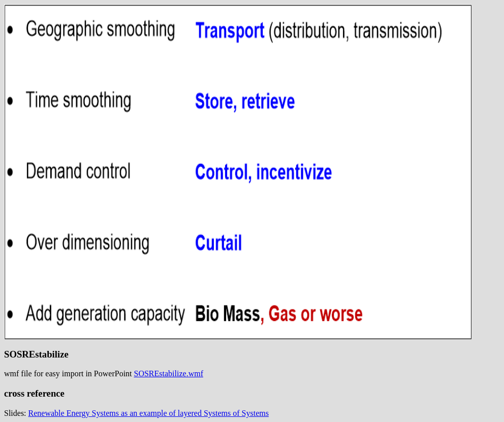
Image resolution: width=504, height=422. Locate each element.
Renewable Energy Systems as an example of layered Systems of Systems (149, 413)
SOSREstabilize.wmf (169, 374)
